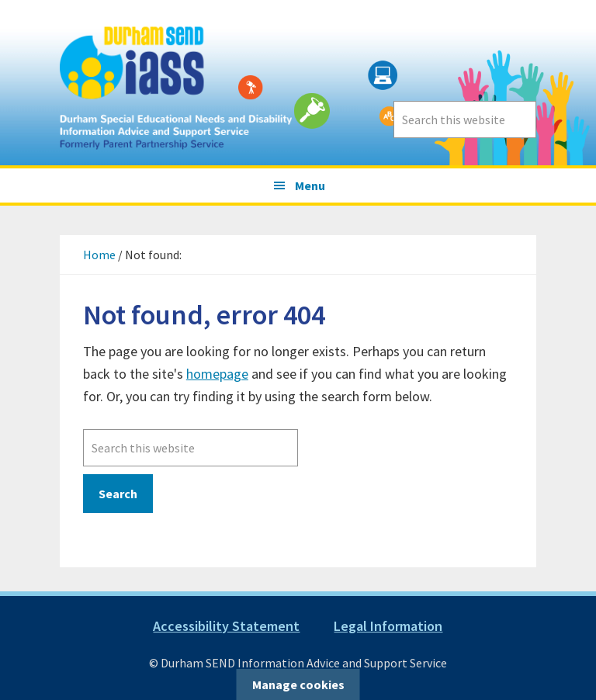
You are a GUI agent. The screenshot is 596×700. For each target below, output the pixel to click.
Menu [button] (310, 185)
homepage (217, 374)
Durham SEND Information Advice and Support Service (176, 83)
